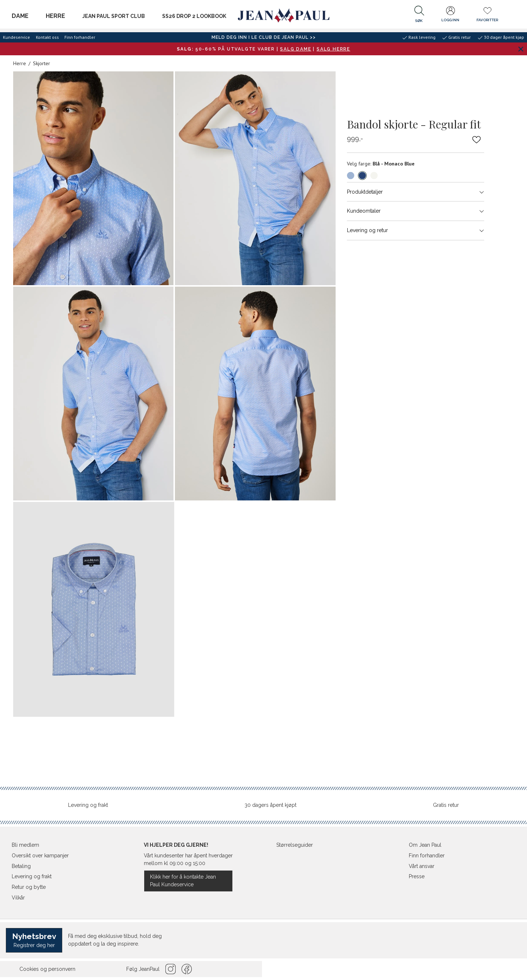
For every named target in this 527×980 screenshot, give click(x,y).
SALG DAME (296, 49)
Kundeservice (16, 37)
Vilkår (18, 898)
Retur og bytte (29, 887)
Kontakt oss (47, 37)
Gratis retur (446, 805)
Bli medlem (25, 845)
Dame (20, 16)
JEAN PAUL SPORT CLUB (114, 16)
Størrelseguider (295, 845)
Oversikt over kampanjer (40, 856)
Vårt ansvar (422, 866)
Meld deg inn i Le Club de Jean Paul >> (264, 37)
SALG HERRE (333, 49)
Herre (55, 16)
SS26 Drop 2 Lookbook (194, 16)
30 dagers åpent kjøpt (270, 805)
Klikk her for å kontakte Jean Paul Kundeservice (183, 881)
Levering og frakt (88, 805)
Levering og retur (416, 230)
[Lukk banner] (521, 49)
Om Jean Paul (425, 845)
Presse (417, 876)
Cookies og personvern (47, 969)
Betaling (21, 866)
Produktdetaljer (416, 192)
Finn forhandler (80, 37)
